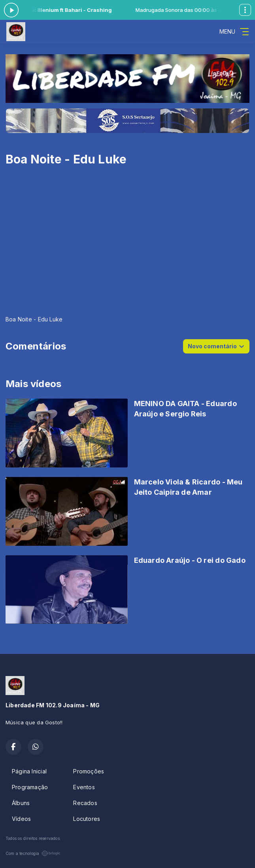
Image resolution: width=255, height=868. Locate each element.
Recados (85, 803)
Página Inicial (29, 771)
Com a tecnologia (33, 853)
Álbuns (21, 803)
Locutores (87, 819)
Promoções (89, 771)
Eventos (84, 787)
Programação (30, 787)
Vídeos (21, 819)
